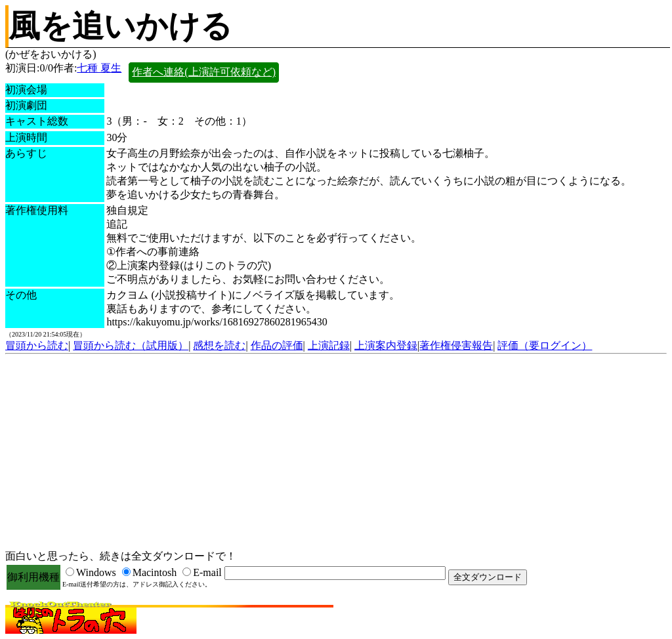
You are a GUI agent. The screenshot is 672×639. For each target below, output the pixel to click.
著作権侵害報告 (456, 345)
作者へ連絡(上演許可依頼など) (204, 72)
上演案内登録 (386, 345)
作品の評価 (277, 345)
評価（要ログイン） (545, 345)
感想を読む (219, 345)
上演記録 (329, 345)
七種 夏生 (99, 68)
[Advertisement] (336, 453)
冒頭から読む (37, 345)
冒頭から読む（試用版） (131, 345)
